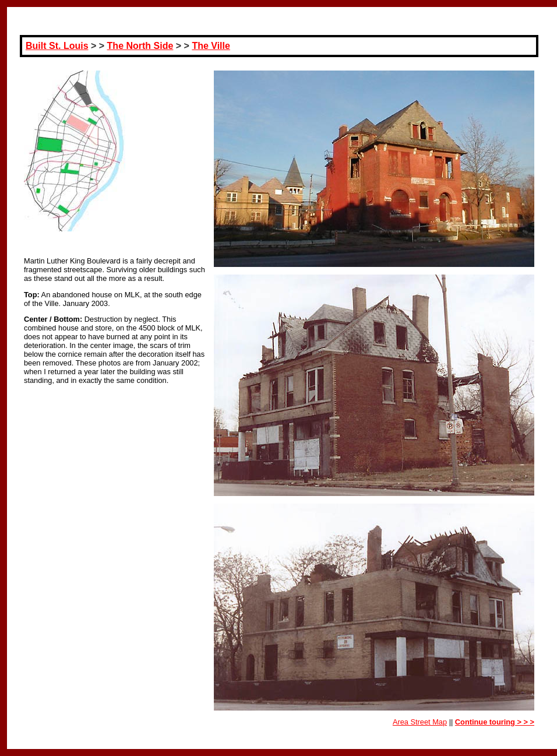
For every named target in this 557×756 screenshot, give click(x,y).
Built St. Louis (57, 46)
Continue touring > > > (495, 722)
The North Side (140, 46)
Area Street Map (420, 722)
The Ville (211, 46)
